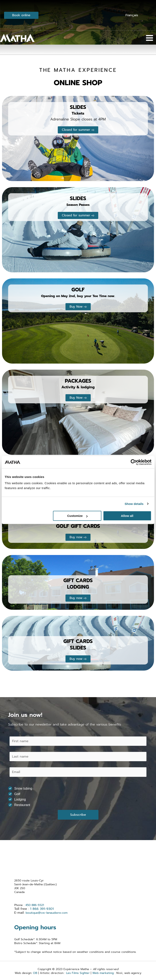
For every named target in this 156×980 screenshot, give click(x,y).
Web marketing (103, 973)
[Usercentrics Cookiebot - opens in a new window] (134, 462)
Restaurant (20, 805)
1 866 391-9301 (42, 909)
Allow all (127, 516)
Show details (134, 504)
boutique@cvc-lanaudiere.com (47, 913)
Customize (77, 516)
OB (35, 973)
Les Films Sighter (78, 973)
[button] (78, 130)
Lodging (18, 799)
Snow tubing (21, 788)
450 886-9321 (35, 905)
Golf (15, 794)
